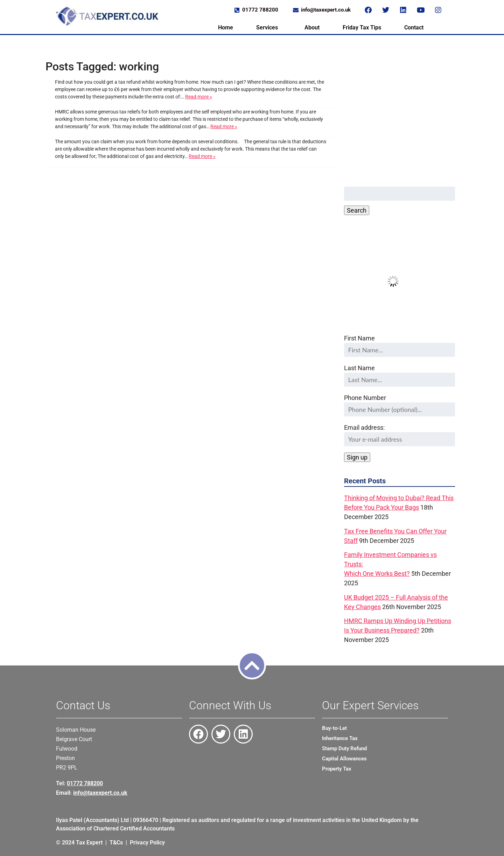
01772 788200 (85, 783)
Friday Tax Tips (362, 27)
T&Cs (116, 843)
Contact (414, 27)
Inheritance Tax (340, 738)
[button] (269, 28)
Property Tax (337, 769)
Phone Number (365, 398)
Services (267, 27)
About (312, 27)
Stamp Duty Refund (344, 748)
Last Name (359, 368)
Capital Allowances (344, 759)
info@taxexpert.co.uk (100, 793)
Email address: (400, 435)
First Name (359, 338)
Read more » (199, 97)
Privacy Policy (147, 843)
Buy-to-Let (334, 728)
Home (226, 27)
